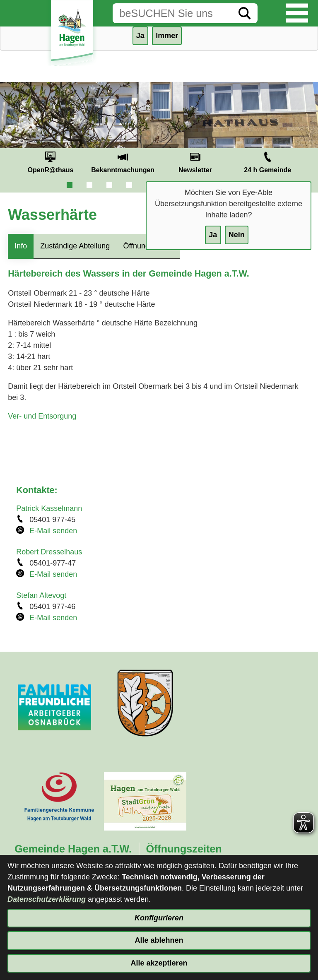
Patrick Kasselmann (49, 508)
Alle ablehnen (159, 940)
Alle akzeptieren (159, 963)
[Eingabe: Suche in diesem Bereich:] (172, 13)
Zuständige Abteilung (75, 246)
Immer (167, 36)
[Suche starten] (245, 13)
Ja (213, 235)
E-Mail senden (53, 531)
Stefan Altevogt (41, 595)
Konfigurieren (159, 918)
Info (21, 246)
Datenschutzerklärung (47, 899)
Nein (237, 235)
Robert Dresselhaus (49, 552)
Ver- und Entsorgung (42, 416)
